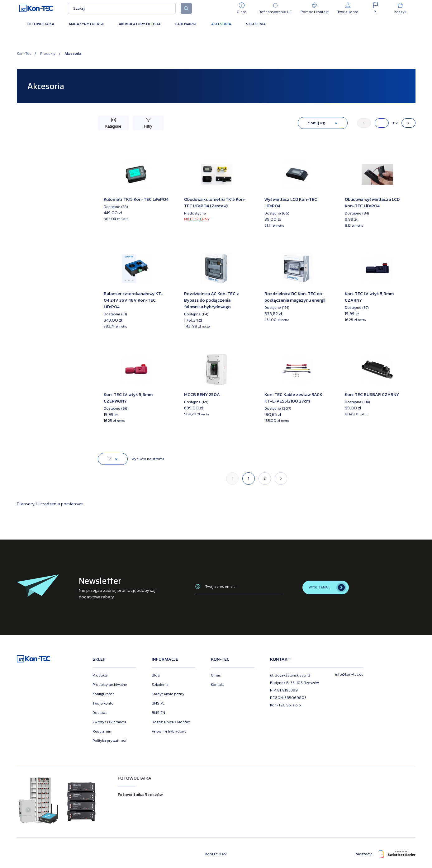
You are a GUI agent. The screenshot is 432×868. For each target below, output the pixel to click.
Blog (156, 675)
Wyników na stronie (148, 459)
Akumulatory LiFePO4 (140, 24)
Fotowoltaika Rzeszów (140, 795)
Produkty (48, 54)
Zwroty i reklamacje (109, 722)
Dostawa (100, 713)
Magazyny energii (86, 24)
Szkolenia (256, 24)
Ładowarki (186, 24)
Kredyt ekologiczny (168, 694)
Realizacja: (385, 854)
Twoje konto (103, 703)
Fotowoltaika (40, 24)
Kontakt (217, 685)
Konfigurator (103, 694)
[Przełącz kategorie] (113, 123)
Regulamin (102, 731)
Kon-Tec (24, 54)
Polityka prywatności (110, 741)
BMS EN (158, 713)
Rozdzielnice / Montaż (171, 722)
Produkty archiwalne (110, 685)
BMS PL (158, 703)
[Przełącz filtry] (148, 123)
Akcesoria (221, 24)
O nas (216, 675)
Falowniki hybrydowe (169, 731)
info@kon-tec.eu (349, 674)
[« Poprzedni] (364, 123)
